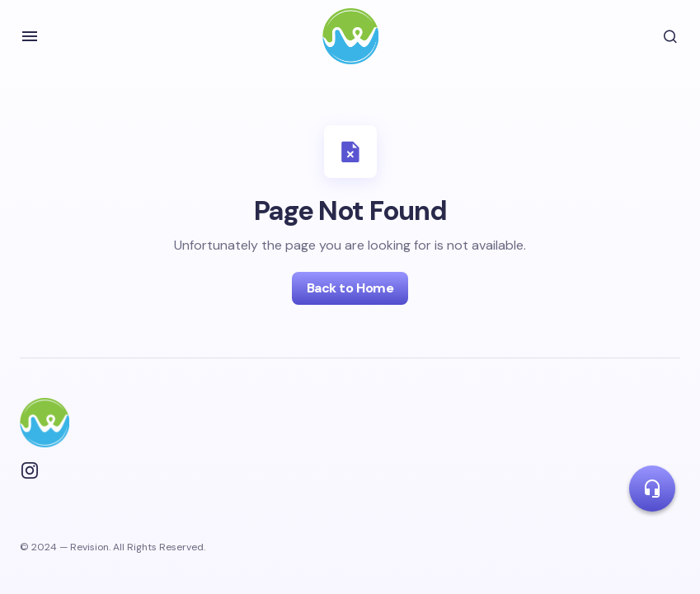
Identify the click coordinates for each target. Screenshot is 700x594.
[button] (30, 36)
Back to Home (350, 288)
